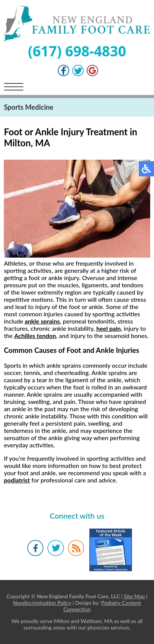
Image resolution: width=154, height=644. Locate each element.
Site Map (134, 596)
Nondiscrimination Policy (42, 603)
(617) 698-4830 (77, 51)
